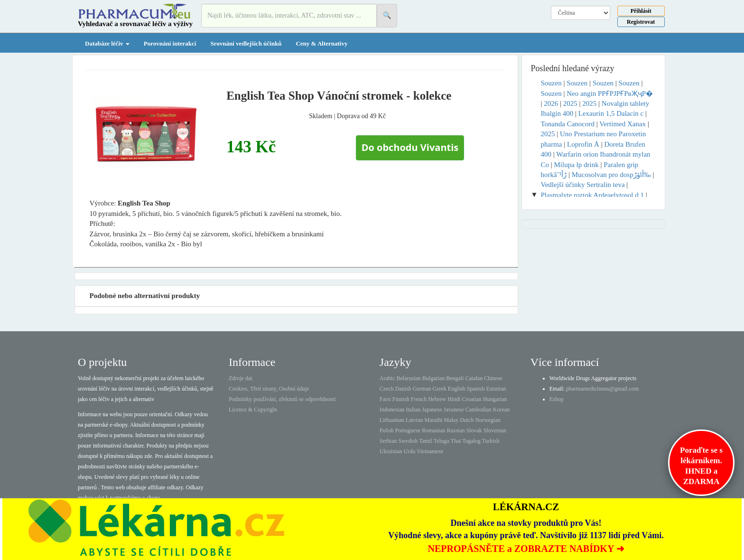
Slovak (474, 430)
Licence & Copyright (253, 410)
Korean (501, 410)
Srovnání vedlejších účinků (246, 43)
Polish (387, 430)
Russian (456, 430)
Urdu (410, 451)
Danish (403, 389)
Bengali (455, 378)
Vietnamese (430, 451)
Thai (456, 441)
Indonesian (392, 410)
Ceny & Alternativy (321, 43)
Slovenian (495, 430)
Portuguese (408, 430)
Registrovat (641, 22)
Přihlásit (641, 11)
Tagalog (471, 441)
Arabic (387, 378)
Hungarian (495, 399)
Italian (414, 410)
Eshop (557, 399)
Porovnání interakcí (170, 43)
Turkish (491, 441)
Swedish (408, 441)
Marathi (433, 420)
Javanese (454, 410)
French (419, 399)
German (422, 389)
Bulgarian (433, 378)
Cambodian (478, 410)
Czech (387, 389)
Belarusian (409, 378)
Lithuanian (392, 420)
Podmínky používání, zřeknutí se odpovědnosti (282, 399)
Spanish (475, 389)
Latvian (414, 420)
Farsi (385, 399)
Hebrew (437, 399)
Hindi (454, 399)
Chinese (493, 378)
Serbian (388, 441)
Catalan (474, 378)
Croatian (472, 399)
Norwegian (488, 420)
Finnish (401, 399)
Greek (439, 389)
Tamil (426, 441)
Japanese (432, 410)
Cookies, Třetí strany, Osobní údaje (269, 389)
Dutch (467, 420)
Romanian (433, 430)
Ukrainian (391, 451)
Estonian (496, 389)
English (457, 389)
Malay (451, 420)
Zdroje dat (241, 378)
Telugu (442, 441)
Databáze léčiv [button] (107, 43)
